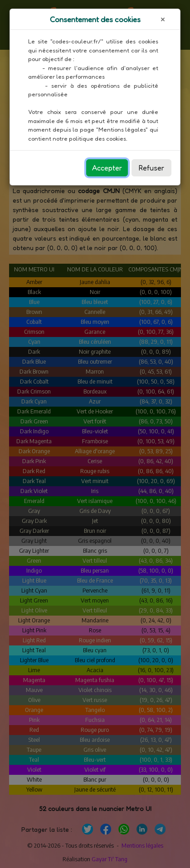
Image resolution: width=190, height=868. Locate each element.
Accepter (107, 168)
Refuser (151, 168)
